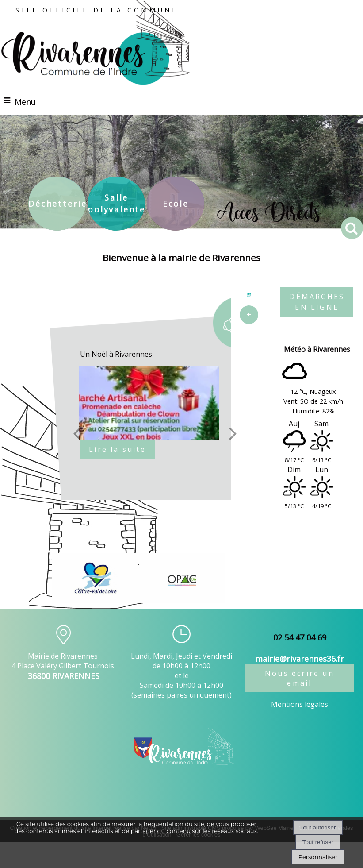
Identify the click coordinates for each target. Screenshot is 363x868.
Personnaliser (318, 857)
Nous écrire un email (300, 678)
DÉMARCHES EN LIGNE (317, 302)
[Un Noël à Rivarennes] (155, 403)
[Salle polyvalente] (116, 204)
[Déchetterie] (57, 204)
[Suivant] (233, 433)
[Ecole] (176, 204)
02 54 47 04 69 (300, 637)
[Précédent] (77, 433)
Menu (25, 102)
